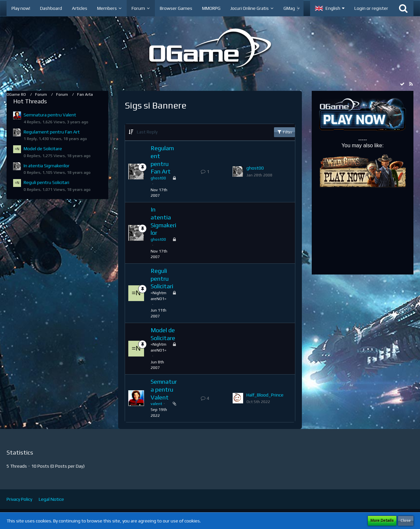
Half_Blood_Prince (265, 395)
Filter (284, 132)
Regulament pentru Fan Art (52, 132)
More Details (382, 520)
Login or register (371, 8)
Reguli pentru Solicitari (46, 182)
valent (156, 404)
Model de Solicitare (43, 149)
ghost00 (158, 178)
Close (406, 520)
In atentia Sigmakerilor (47, 166)
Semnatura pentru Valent (50, 115)
